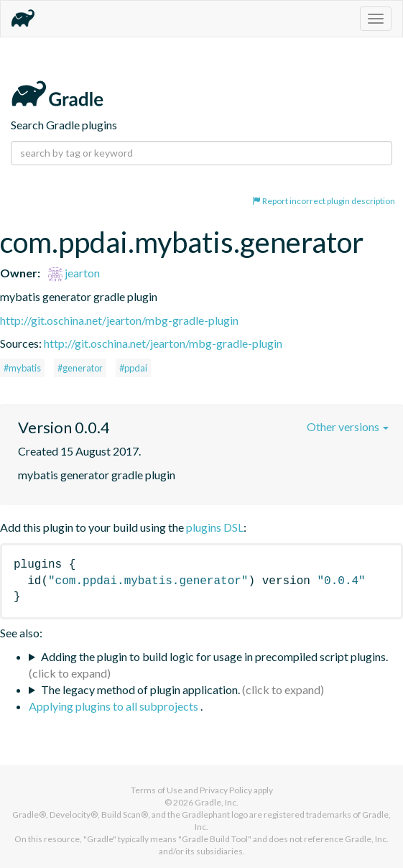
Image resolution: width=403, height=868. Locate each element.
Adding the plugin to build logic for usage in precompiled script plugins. (214, 656)
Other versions (348, 426)
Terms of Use (157, 790)
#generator (80, 368)
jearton (74, 273)
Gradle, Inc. (217, 802)
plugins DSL (215, 527)
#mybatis (22, 368)
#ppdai (133, 368)
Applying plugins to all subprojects (115, 706)
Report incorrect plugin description (324, 201)
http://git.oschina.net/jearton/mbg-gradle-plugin (119, 320)
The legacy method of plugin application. (140, 689)
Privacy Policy (226, 790)
